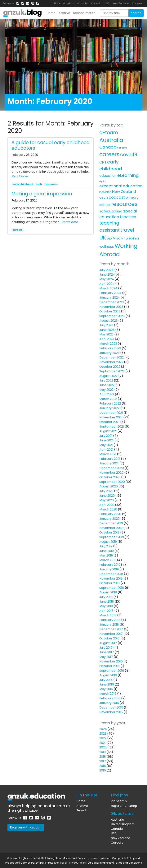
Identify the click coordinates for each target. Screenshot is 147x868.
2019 (102, 752)
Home (51, 13)
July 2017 (106, 648)
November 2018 (111, 579)
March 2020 (108, 509)
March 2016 (108, 694)
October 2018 (109, 583)
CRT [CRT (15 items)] (103, 162)
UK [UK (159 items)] (103, 238)
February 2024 (110, 293)
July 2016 (106, 680)
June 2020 (107, 496)
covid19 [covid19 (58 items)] (129, 155)
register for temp (124, 806)
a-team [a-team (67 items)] (109, 133)
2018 (103, 757)
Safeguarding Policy (100, 863)
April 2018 (106, 611)
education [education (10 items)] (108, 176)
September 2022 (112, 371)
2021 (102, 743)
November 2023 (111, 307)
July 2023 (106, 325)
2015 (103, 770)
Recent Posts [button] (83, 13)
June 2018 (107, 602)
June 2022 (107, 385)
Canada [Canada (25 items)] (108, 147)
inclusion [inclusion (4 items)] (105, 192)
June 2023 (107, 330)
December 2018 (111, 574)
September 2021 (112, 427)
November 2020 (111, 473)
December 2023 (111, 302)
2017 (103, 761)
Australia (83, 3)
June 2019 (107, 551)
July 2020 (106, 491)
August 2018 (108, 592)
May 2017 (106, 657)
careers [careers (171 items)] (109, 154)
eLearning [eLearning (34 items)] (128, 175)
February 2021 (110, 459)
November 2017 (111, 634)
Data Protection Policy (54, 863)
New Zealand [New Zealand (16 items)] (124, 192)
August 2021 (108, 431)
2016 (103, 766)
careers (17, 230)
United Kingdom (64, 3)
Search (82, 810)
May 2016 (106, 689)
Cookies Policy (29, 863)
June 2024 (107, 275)
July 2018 (106, 597)
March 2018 (108, 615)
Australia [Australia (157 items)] (111, 140)
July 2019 (106, 546)
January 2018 (109, 625)
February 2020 (110, 514)
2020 (103, 747)
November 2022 (111, 362)
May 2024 (107, 279)
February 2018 (110, 620)
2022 (103, 738)
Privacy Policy (78, 863)
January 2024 (110, 298)
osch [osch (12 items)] (104, 197)
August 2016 (108, 675)
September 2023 (112, 316)
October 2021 (109, 422)
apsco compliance (99, 858)
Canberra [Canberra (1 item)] (122, 148)
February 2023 (110, 348)
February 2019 (110, 565)
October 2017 (109, 638)
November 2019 (111, 528)
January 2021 (109, 463)
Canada (96, 3)
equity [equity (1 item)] (102, 181)
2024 (103, 729)
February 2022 (110, 403)
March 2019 (108, 560)
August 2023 (108, 321)
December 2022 (111, 357)
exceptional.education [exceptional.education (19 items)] (121, 186)
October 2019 (109, 532)
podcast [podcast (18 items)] (117, 197)
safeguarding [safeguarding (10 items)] (111, 211)
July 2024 (106, 270)
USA (107, 3)
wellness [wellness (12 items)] (107, 247)
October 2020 (110, 477)
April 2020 (107, 505)
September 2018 (112, 588)
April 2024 (107, 284)
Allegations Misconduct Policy (67, 858)
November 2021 (111, 417)
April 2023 (107, 339)
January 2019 (109, 569)
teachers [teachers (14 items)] (128, 217)
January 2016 (109, 703)
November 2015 (111, 712)
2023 (103, 734)
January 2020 (109, 519)
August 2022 (108, 376)
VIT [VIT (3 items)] (123, 239)
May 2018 (106, 606)
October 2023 (110, 311)
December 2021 (111, 413)
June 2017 (107, 652)
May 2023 (106, 334)
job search (119, 801)
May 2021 (106, 445)
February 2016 (110, 698)
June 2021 (107, 440)
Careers (137, 3)
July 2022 (106, 380)
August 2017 (108, 643)
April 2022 (107, 394)
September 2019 (112, 537)
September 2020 (112, 482)
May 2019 (106, 555)
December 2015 (111, 707)
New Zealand (121, 3)
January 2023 (109, 353)
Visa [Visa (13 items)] (117, 238)
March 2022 (108, 399)
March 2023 (108, 344)
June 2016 (107, 684)
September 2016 (112, 671)
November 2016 (111, 661)
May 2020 (107, 500)
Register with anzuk (26, 827)
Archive (64, 13)
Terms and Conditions (128, 863)
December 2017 (111, 629)
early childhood (23, 184)
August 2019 (108, 542)
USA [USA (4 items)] (110, 239)
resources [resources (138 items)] (124, 204)
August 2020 (109, 486)
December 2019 (111, 523)
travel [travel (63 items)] (127, 230)
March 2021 (108, 454)
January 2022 (109, 408)
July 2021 (106, 436)
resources (51, 184)
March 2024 (108, 288)
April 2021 (106, 450)
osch (39, 184)
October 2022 (110, 367)
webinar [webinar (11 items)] (133, 238)
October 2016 (109, 666)
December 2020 (112, 468)
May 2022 (106, 390)
